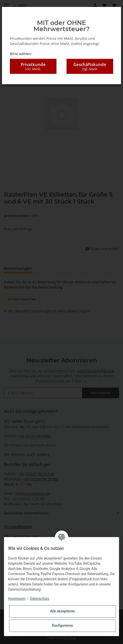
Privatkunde (33, 66)
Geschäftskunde (90, 66)
